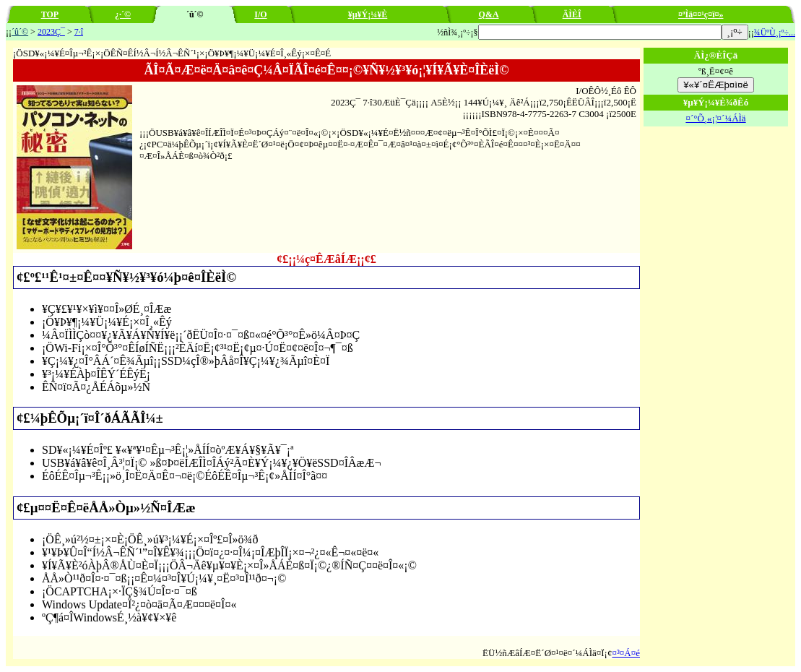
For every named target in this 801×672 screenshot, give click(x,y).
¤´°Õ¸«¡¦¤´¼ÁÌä (715, 118)
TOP (50, 14)
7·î (79, 32)
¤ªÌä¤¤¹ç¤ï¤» (701, 14)
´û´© (20, 32)
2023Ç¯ (51, 32)
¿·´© (123, 14)
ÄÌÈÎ (572, 14)
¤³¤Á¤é (626, 653)
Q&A (489, 14)
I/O (260, 14)
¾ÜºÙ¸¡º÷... (775, 33)
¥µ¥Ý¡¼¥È (368, 14)
